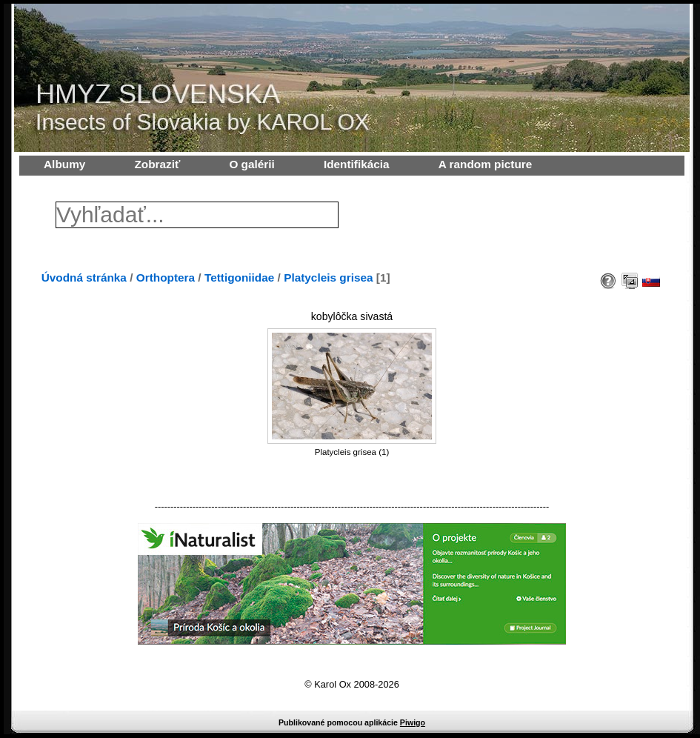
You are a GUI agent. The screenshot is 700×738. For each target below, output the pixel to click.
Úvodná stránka (84, 277)
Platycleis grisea (328, 277)
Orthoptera (166, 277)
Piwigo (413, 722)
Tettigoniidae (239, 277)
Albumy (64, 164)
